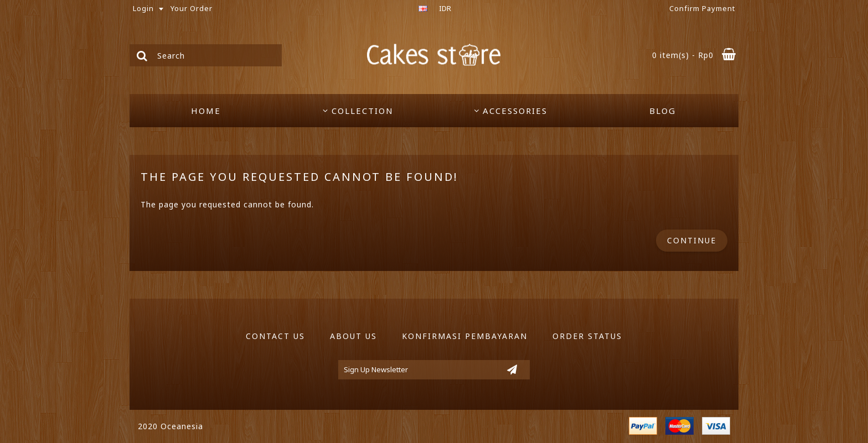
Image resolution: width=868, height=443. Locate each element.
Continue (692, 240)
